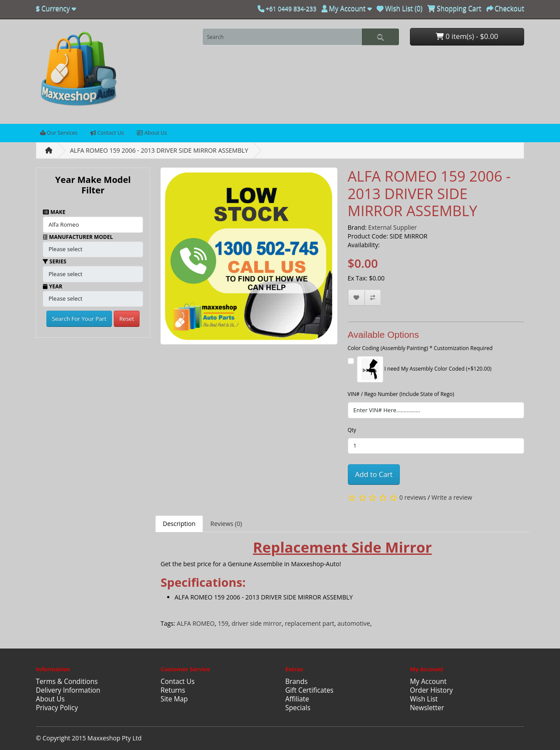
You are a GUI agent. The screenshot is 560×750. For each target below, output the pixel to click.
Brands (296, 682)
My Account (428, 682)
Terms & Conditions (67, 682)
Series (55, 261)
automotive (354, 623)
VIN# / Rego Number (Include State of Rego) (401, 394)
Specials (298, 708)
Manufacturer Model (78, 237)
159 (223, 623)
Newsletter (427, 708)
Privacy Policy (57, 708)
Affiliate (297, 699)
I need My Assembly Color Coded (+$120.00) (424, 369)
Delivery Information (68, 690)
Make (54, 212)
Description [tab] (179, 524)
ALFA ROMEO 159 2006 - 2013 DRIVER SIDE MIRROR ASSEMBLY (159, 150)
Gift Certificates (309, 690)
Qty (352, 430)
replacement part (310, 623)
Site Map (174, 699)
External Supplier (393, 227)
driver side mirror (256, 623)
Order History (431, 690)
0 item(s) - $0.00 (467, 36)
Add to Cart (374, 474)
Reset (127, 319)
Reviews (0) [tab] (226, 524)
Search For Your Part (79, 319)
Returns (173, 690)
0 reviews (413, 497)
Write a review (452, 497)
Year (53, 286)
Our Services (59, 133)
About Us (152, 133)
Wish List (424, 699)
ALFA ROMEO (196, 623)
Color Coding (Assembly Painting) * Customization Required (420, 348)
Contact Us (107, 133)
